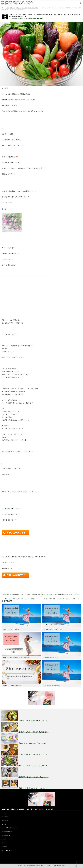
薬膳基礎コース (6, 835)
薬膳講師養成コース (7, 832)
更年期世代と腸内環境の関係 (50, 657)
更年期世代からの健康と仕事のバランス (13, 686)
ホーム (4, 813)
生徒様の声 (5, 820)
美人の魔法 (29, 18)
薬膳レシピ (23, 18)
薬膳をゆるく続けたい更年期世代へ (52, 686)
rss (76, 866)
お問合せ (5, 847)
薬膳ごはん (17, 18)
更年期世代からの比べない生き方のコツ (53, 629)
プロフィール (6, 817)
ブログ (4, 839)
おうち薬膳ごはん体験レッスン (10, 828)
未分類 (12, 18)
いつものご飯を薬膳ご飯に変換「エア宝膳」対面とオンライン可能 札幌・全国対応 (17, 3)
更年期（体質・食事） (38, 18)
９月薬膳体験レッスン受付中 (11, 509)
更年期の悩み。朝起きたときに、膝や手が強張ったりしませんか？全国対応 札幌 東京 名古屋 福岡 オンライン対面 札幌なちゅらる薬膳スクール (61, 595)
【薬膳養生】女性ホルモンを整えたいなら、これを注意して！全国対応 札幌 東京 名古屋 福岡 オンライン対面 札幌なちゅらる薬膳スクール (22, 595)
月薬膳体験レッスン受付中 (12, 140)
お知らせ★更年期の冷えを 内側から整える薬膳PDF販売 (17, 657)
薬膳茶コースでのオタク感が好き (11, 629)
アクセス (5, 843)
